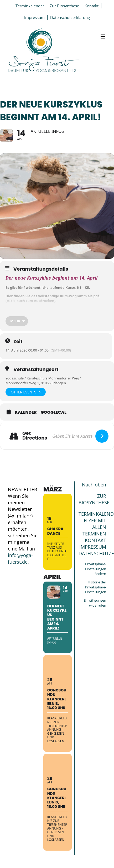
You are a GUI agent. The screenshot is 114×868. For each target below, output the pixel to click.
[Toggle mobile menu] (103, 36)
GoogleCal (54, 412)
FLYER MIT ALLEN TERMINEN (94, 527)
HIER (11, 301)
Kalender (26, 412)
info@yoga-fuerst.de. (20, 559)
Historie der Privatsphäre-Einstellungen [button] (96, 587)
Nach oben (94, 485)
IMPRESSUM (93, 547)
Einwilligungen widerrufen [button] (95, 603)
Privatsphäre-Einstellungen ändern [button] (96, 569)
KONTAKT (95, 540)
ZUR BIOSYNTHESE (94, 499)
